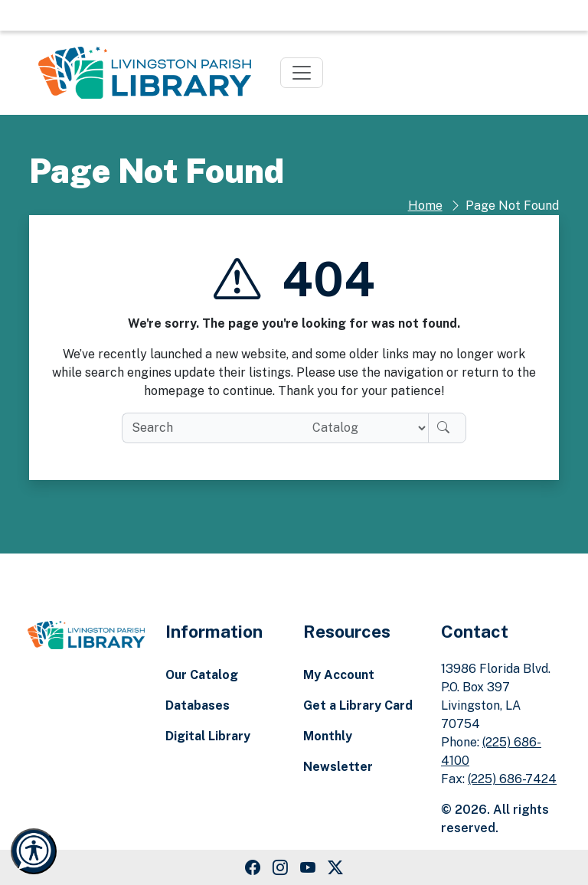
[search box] (211, 428)
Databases (198, 705)
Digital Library (208, 736)
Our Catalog (202, 675)
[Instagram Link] (280, 867)
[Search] (447, 428)
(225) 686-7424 (512, 779)
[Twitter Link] (335, 867)
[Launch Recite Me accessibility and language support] (34, 851)
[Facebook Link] (253, 867)
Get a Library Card (358, 705)
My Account (339, 675)
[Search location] (364, 428)
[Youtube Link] (308, 867)
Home (425, 206)
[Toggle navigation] (302, 73)
